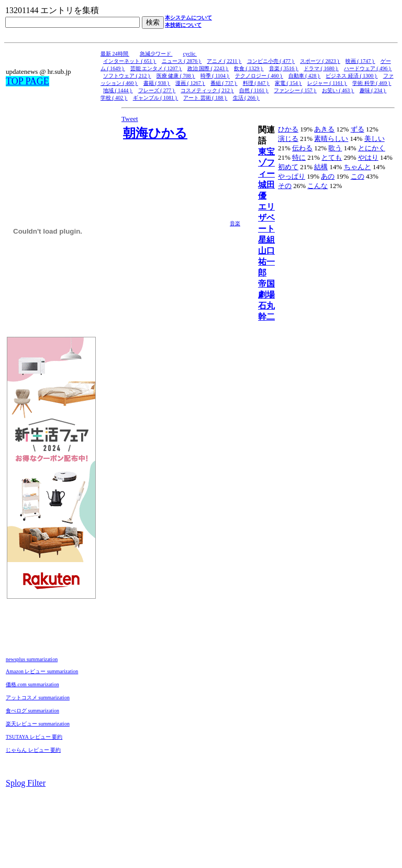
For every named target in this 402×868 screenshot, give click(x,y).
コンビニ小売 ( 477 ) (271, 61)
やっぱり (292, 176)
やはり (368, 157)
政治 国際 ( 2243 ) (208, 68)
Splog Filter (26, 783)
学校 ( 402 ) (114, 98)
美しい (375, 139)
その (285, 186)
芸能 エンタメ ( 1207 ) (156, 68)
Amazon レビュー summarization (42, 671)
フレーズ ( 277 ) (157, 90)
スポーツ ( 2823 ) (320, 61)
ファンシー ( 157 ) (295, 90)
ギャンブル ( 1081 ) (156, 98)
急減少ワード (156, 54)
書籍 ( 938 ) (157, 83)
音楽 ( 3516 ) (284, 68)
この (358, 176)
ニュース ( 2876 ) (182, 61)
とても (332, 157)
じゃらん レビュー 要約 (33, 750)
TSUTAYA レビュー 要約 (34, 737)
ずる (358, 129)
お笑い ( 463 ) (338, 90)
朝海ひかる (155, 133)
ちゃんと (358, 167)
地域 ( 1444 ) (118, 90)
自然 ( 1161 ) (254, 90)
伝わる (302, 148)
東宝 (266, 152)
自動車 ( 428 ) (305, 76)
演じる (288, 139)
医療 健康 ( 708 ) (176, 76)
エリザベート (266, 218)
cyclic (190, 54)
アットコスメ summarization (38, 697)
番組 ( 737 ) (224, 83)
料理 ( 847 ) (256, 83)
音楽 (235, 223)
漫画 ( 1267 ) (190, 83)
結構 (321, 167)
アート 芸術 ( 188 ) (205, 98)
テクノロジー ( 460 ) (259, 76)
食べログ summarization (32, 711)
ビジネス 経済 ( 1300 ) (351, 76)
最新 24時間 (115, 54)
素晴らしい (331, 139)
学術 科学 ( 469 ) (372, 83)
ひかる (288, 129)
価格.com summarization (32, 684)
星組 (266, 240)
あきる (324, 129)
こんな (317, 186)
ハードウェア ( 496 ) (368, 68)
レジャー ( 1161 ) (327, 83)
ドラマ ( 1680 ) (321, 68)
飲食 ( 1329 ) (249, 68)
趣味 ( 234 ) (373, 90)
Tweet (130, 119)
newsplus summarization (32, 659)
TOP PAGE (27, 81)
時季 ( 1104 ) (215, 76)
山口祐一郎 (266, 262)
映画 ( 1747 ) (360, 61)
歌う (335, 148)
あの (328, 176)
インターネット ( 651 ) (130, 61)
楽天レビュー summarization (38, 724)
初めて (288, 167)
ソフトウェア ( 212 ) (127, 76)
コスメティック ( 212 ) (207, 90)
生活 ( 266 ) (247, 98)
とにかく (372, 148)
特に (299, 157)
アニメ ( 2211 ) (224, 61)
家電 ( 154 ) (288, 83)
